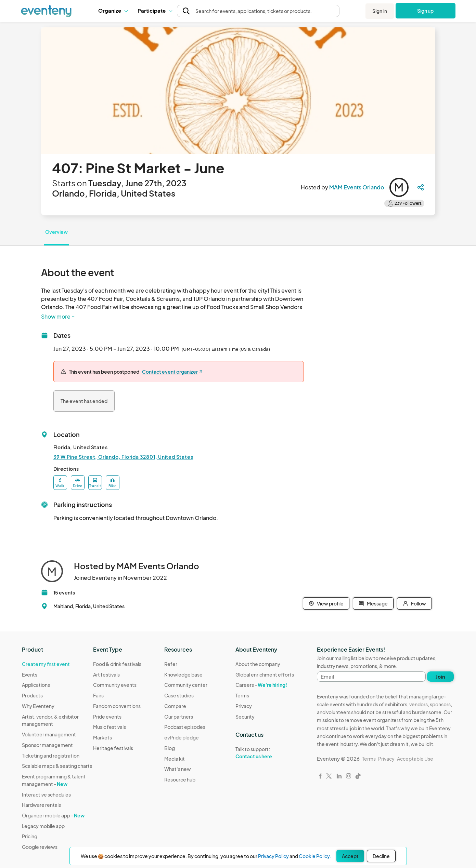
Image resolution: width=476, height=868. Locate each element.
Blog (170, 748)
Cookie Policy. (315, 856)
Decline (381, 856)
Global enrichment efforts (265, 675)
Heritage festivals (113, 748)
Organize (113, 10)
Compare (175, 706)
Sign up (426, 11)
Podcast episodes (185, 727)
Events (30, 675)
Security (245, 717)
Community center (186, 685)
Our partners (179, 717)
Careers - (261, 685)
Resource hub (180, 779)
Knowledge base (183, 675)
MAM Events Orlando (357, 187)
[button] (113, 11)
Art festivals (106, 675)
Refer (171, 664)
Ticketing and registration (51, 756)
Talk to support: (265, 753)
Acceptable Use (415, 759)
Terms (242, 695)
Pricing (30, 836)
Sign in (380, 11)
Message (373, 603)
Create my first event (46, 664)
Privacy (244, 706)
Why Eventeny (38, 706)
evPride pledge (182, 737)
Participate (155, 10)
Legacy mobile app (43, 826)
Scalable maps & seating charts (57, 766)
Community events (115, 685)
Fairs (98, 695)
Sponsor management (47, 745)
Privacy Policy (273, 856)
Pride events (107, 717)
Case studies (179, 695)
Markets (102, 737)
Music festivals (110, 727)
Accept (350, 856)
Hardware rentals (41, 805)
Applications (36, 685)
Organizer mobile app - (53, 815)
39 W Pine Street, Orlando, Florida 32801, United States (123, 457)
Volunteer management (49, 734)
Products (32, 695)
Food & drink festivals (117, 664)
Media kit (175, 759)
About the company (258, 664)
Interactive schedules (46, 794)
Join (440, 677)
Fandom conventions (117, 706)
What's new (178, 769)
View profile (326, 603)
